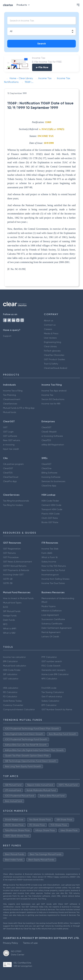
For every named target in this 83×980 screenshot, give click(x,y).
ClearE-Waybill (49, 432)
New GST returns (12, 440)
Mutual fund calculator (15, 666)
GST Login (8, 432)
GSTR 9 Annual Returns (15, 566)
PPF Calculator (49, 657)
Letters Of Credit (50, 637)
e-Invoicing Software (52, 436)
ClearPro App (10, 481)
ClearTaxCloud (11, 477)
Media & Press (51, 333)
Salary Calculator (50, 701)
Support (7, 336)
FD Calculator (10, 696)
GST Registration (12, 549)
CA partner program (13, 464)
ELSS (6, 607)
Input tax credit (11, 449)
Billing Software (49, 473)
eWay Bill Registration (53, 445)
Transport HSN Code (52, 509)
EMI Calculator (10, 661)
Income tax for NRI (51, 404)
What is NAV (9, 633)
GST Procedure (11, 557)
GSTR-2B (8, 579)
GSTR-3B (8, 583)
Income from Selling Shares (55, 579)
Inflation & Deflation (52, 611)
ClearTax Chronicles (54, 355)
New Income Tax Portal (53, 570)
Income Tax (47, 395)
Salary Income (49, 562)
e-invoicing (9, 445)
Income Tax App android (54, 391)
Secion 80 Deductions (53, 399)
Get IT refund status (52, 696)
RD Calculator (10, 692)
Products (24, 5)
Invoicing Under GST (13, 575)
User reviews (50, 338)
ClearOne (46, 468)
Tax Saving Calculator (53, 692)
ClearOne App (49, 486)
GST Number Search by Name (57, 709)
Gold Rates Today (12, 701)
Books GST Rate (50, 522)
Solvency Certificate (52, 624)
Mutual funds (10, 412)
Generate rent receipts (53, 670)
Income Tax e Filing (13, 391)
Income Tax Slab (50, 549)
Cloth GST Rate (50, 518)
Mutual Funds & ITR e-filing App (19, 408)
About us (49, 321)
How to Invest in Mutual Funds (18, 598)
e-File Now (42, 67)
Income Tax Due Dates (53, 583)
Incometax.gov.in (50, 575)
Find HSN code (49, 688)
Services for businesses (53, 481)
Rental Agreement (51, 632)
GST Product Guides (54, 359)
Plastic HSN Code (51, 514)
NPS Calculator (49, 679)
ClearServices (10, 404)
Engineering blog (52, 342)
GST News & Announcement (18, 562)
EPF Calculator (49, 705)
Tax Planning (9, 395)
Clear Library (50, 346)
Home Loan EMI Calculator (55, 674)
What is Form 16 (49, 557)
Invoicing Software (51, 477)
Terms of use (30, 943)
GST (5, 427)
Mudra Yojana (48, 606)
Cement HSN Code (51, 505)
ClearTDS (46, 440)
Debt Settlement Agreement (57, 628)
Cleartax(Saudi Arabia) (56, 368)
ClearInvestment (12, 399)
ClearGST (46, 427)
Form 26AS (47, 553)
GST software (10, 436)
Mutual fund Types (12, 603)
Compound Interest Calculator (19, 709)
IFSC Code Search (51, 666)
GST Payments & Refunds (16, 570)
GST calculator (11, 679)
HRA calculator (11, 688)
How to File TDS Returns (54, 566)
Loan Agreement (50, 615)
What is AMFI (10, 629)
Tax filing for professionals (16, 501)
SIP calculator (10, 674)
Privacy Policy (11, 943)
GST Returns (9, 553)
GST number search (52, 661)
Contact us (50, 325)
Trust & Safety (51, 364)
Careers (48, 329)
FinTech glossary (52, 351)
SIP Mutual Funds (12, 611)
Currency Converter (13, 705)
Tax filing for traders (13, 505)
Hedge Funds (10, 616)
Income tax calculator (14, 657)
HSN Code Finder (50, 501)
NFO (5, 624)
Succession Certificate (53, 619)
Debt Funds (9, 620)
